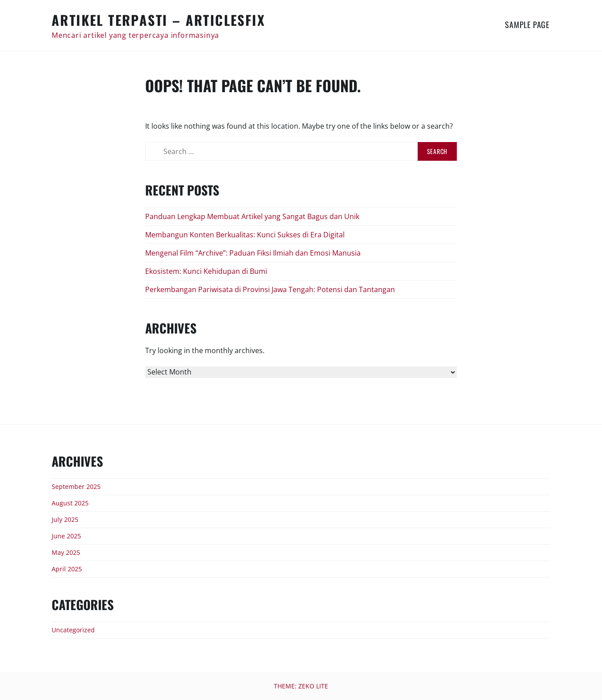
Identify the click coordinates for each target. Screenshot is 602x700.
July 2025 (65, 519)
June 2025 (66, 536)
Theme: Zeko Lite (301, 686)
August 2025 (70, 503)
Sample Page (527, 24)
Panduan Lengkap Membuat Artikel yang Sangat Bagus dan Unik (252, 216)
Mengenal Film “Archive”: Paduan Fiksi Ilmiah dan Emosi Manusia (253, 253)
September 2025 (76, 486)
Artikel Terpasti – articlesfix (158, 20)
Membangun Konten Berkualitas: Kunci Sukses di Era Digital (245, 235)
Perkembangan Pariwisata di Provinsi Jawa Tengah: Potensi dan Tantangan (270, 289)
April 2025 (67, 569)
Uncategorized (73, 630)
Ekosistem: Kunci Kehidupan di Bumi (206, 271)
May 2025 (66, 552)
